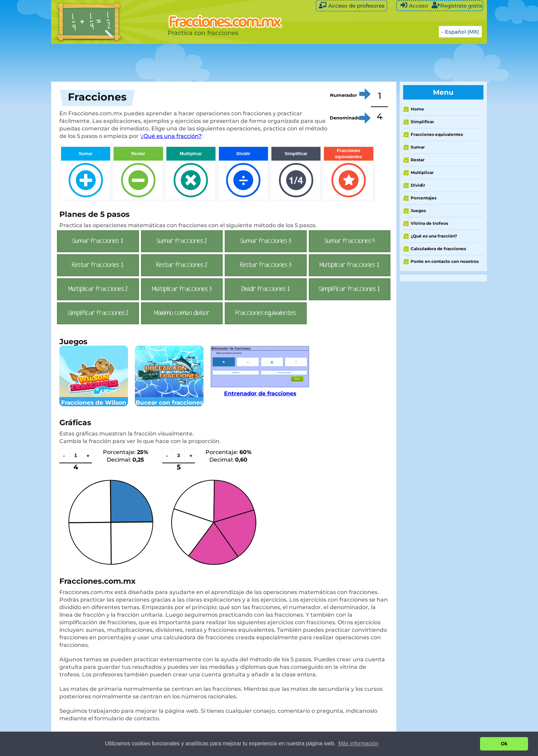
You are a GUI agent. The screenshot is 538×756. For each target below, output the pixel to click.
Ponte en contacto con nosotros (445, 261)
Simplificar (422, 122)
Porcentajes (424, 198)
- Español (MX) (460, 32)
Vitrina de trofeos (429, 223)
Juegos (418, 211)
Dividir (418, 185)
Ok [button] (504, 744)
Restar (418, 160)
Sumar (418, 147)
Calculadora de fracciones (438, 249)
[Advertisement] (223, 63)
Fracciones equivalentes (437, 134)
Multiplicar (422, 172)
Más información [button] (358, 743)
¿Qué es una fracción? (171, 136)
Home (417, 109)
